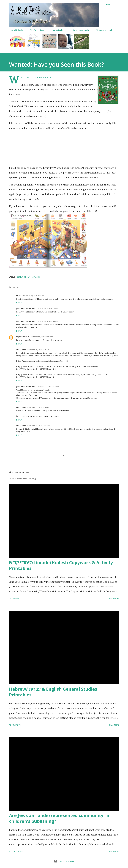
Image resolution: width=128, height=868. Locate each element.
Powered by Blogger (64, 861)
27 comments (15, 598)
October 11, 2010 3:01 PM (38, 407)
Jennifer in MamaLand (26, 308)
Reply (19, 303)
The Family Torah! (36, 30)
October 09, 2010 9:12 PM (47, 308)
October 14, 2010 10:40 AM (39, 425)
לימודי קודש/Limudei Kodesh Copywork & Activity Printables (61, 565)
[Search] (107, 4)
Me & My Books (15, 30)
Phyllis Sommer (23, 337)
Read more (114, 598)
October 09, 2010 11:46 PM (42, 337)
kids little (29, 277)
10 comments (15, 725)
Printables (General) (103, 30)
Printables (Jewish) (80, 30)
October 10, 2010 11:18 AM (48, 387)
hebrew (19, 277)
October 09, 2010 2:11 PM (34, 296)
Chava (19, 296)
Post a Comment (17, 851)
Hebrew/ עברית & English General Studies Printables (53, 692)
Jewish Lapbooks (58, 30)
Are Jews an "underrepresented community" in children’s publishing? (60, 818)
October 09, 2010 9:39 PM (47, 321)
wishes (37, 277)
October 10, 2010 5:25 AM (39, 350)
